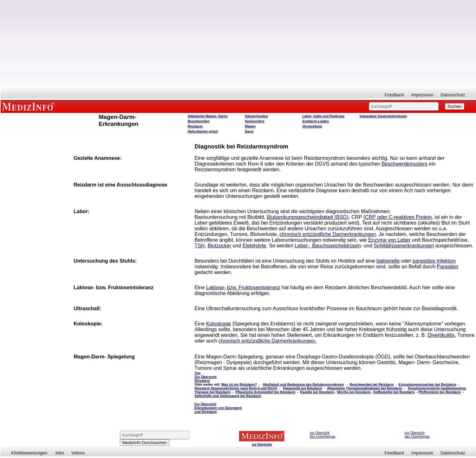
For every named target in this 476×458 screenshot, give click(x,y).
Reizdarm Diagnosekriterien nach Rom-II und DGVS (236, 388)
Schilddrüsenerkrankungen (404, 246)
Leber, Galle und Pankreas (323, 116)
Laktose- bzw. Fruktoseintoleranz (243, 288)
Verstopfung (312, 126)
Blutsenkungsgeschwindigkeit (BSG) (308, 217)
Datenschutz (453, 95)
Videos (78, 453)
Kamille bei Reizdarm (317, 392)
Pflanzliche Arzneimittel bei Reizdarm (266, 392)
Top (198, 373)
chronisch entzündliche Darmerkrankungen (328, 234)
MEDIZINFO (29, 106)
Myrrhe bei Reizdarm (354, 392)
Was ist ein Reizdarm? (239, 384)
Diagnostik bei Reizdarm (303, 388)
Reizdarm (195, 126)
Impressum (422, 95)
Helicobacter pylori (203, 131)
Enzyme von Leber (389, 240)
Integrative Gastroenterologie (383, 116)
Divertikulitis (441, 335)
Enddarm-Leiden (316, 121)
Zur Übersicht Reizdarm (206, 379)
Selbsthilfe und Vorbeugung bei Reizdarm (228, 396)
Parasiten (447, 267)
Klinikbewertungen (29, 453)
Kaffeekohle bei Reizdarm (394, 392)
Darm (249, 131)
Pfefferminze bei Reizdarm (440, 392)
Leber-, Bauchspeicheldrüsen (328, 246)
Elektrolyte (254, 246)
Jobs (59, 453)
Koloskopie (218, 324)
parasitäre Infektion (434, 261)
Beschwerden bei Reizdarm (372, 384)
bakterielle (388, 261)
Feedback (394, 95)
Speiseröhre (255, 121)
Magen (250, 126)
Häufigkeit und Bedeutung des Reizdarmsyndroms (303, 384)
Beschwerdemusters (404, 164)
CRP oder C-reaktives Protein (398, 217)
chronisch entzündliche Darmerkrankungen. (267, 341)
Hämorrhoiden (256, 116)
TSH (200, 246)
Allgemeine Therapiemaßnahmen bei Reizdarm (364, 388)
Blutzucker (219, 246)
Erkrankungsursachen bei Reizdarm (427, 384)
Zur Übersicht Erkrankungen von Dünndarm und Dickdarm (218, 408)
